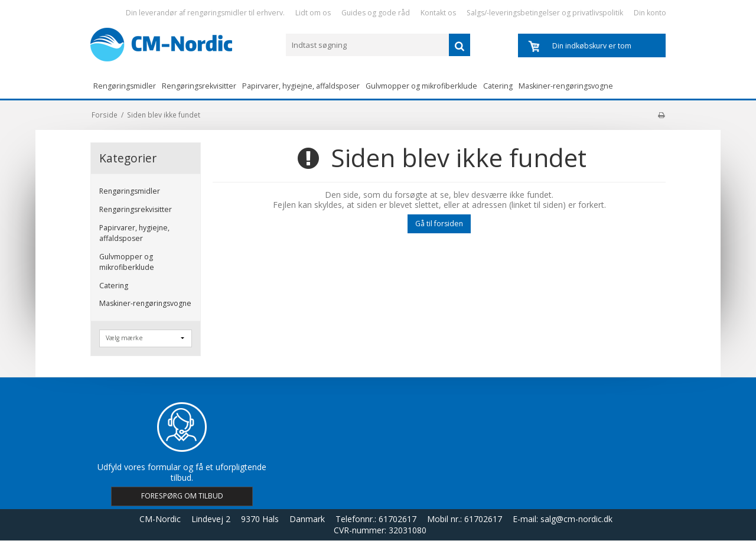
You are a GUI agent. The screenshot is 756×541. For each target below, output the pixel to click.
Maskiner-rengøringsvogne (566, 86)
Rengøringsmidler (125, 86)
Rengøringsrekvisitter (199, 86)
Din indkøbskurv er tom (592, 46)
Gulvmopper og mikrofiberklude (421, 86)
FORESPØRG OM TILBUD (182, 496)
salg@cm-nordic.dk (576, 519)
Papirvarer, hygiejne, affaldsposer (301, 86)
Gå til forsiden (439, 224)
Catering (498, 86)
